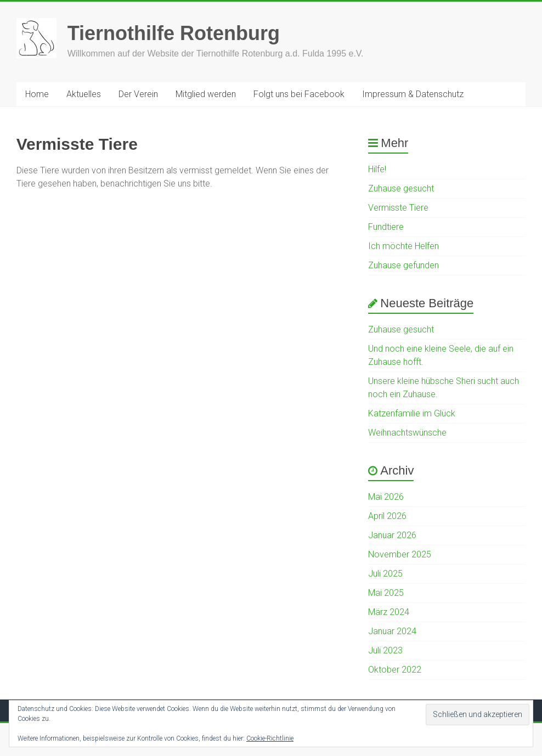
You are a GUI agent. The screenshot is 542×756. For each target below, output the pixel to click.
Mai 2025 (386, 593)
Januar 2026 (392, 535)
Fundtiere (386, 227)
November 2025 (400, 554)
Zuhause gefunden (403, 265)
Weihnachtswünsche (407, 433)
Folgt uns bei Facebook (299, 94)
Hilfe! (377, 169)
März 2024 (389, 612)
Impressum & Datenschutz (413, 94)
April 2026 (387, 516)
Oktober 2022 (395, 670)
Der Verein (138, 94)
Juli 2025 (385, 574)
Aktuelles (84, 94)
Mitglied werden (206, 94)
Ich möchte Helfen (403, 246)
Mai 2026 (386, 497)
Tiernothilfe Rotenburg (174, 33)
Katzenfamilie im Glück (412, 413)
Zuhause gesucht (401, 188)
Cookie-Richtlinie (270, 738)
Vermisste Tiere (398, 208)
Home (37, 94)
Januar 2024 (392, 631)
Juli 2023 (385, 650)
